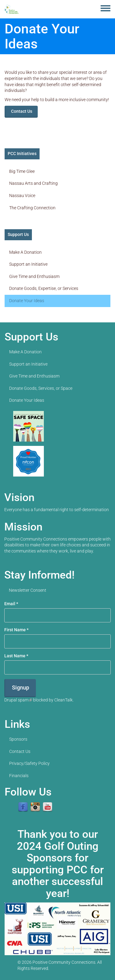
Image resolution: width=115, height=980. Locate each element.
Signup (21, 688)
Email (11, 604)
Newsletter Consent (28, 590)
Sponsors (18, 739)
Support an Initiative (28, 264)
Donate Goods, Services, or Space (41, 388)
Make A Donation (25, 252)
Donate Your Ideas (27, 301)
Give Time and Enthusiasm (34, 276)
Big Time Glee (22, 171)
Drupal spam (18, 700)
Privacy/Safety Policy (29, 763)
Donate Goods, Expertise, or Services (44, 288)
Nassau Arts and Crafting (33, 183)
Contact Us (22, 111)
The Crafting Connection (32, 208)
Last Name (16, 656)
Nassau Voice (22, 196)
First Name (16, 630)
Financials (19, 776)
